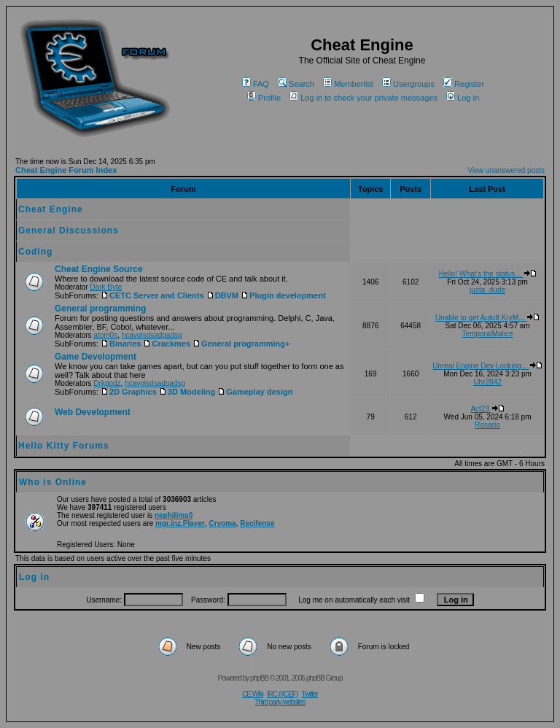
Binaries (121, 344)
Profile (264, 98)
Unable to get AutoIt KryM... (487, 318)
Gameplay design (255, 392)
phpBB (259, 678)
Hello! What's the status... (488, 274)
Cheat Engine (51, 209)
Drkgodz (107, 383)
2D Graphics (129, 392)
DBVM (222, 295)
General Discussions (69, 231)
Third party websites (280, 702)
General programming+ (241, 344)
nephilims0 (174, 515)
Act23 (487, 409)
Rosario (487, 425)
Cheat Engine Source (99, 269)
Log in (463, 98)
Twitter (309, 694)
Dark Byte (106, 287)
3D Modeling (187, 392)
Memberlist (348, 84)
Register (464, 84)
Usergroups (408, 84)
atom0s (105, 335)
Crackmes (167, 344)
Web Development (93, 412)
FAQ (256, 84)
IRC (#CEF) (282, 694)
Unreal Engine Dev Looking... (487, 366)
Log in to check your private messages (363, 98)
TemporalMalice (488, 334)
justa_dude (487, 290)
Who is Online (53, 482)
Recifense (257, 523)
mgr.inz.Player (180, 523)
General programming (100, 309)
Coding (35, 252)
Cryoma (222, 523)
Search (296, 84)
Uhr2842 (487, 382)
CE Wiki (253, 694)
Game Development (96, 357)
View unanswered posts (506, 170)
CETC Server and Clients (152, 295)
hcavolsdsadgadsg (152, 335)
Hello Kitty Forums (64, 446)
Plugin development (283, 295)
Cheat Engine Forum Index (66, 170)
